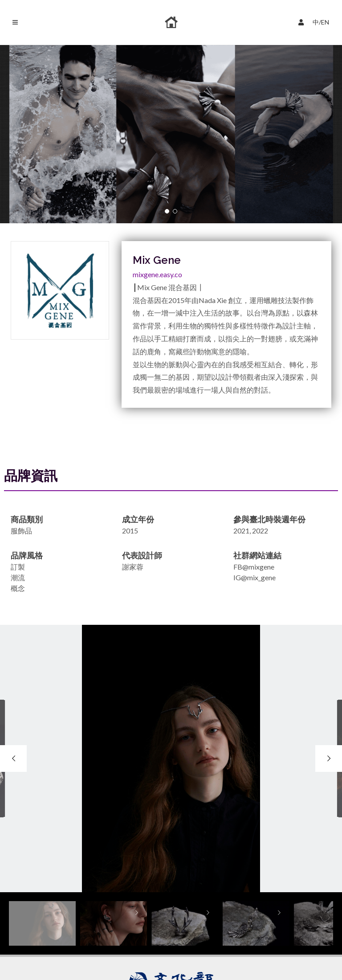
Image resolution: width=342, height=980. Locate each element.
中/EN (316, 21)
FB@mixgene (254, 567)
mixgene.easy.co (157, 274)
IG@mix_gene (254, 577)
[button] (167, 211)
